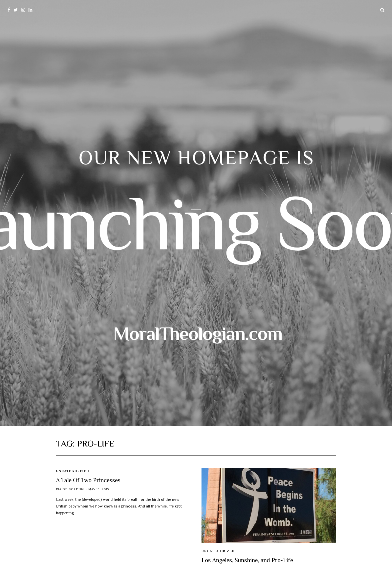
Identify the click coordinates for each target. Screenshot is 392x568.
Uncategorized (73, 471)
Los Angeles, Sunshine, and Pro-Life (247, 560)
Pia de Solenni (70, 489)
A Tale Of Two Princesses (88, 480)
